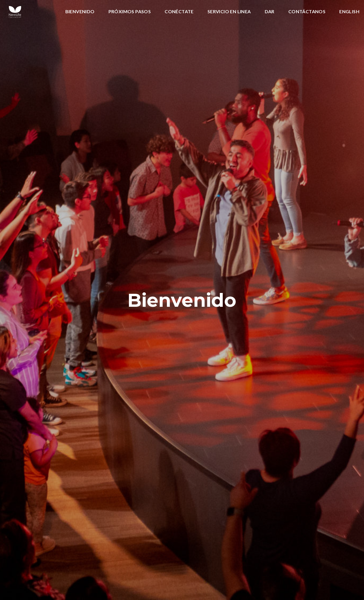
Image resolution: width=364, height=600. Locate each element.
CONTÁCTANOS (307, 12)
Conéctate (179, 12)
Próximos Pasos (130, 12)
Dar (270, 12)
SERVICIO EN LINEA (229, 12)
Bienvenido (80, 12)
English (349, 12)
